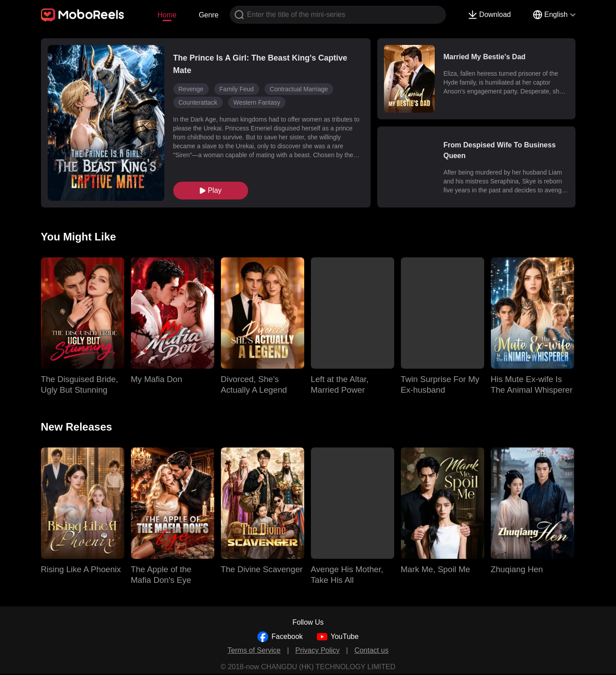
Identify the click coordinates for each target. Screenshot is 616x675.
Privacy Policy (318, 650)
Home (167, 15)
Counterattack (198, 102)
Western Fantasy (257, 102)
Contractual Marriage (299, 89)
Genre (208, 15)
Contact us (371, 650)
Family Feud (237, 89)
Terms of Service (254, 650)
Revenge (191, 89)
